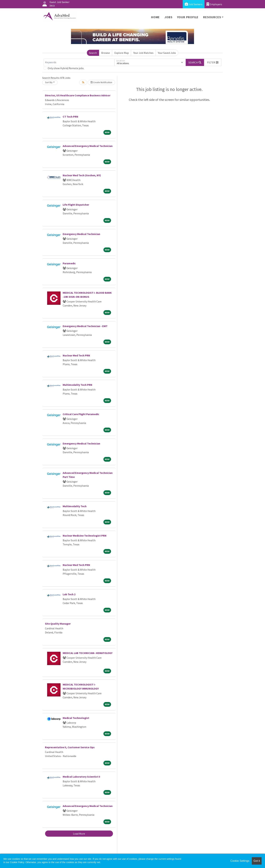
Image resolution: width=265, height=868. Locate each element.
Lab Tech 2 (69, 594)
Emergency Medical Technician (81, 234)
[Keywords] (79, 62)
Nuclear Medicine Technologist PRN (85, 536)
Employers (214, 4)
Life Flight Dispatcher (76, 205)
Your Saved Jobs (167, 53)
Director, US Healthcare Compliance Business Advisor (78, 95)
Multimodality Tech (75, 506)
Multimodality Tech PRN (77, 385)
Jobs (168, 17)
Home (155, 17)
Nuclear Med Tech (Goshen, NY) (82, 175)
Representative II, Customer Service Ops (70, 747)
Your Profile (188, 17)
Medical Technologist (76, 718)
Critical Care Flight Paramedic (81, 414)
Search (93, 53)
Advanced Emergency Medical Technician (88, 146)
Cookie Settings (240, 861)
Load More (79, 834)
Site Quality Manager (58, 624)
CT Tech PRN (70, 117)
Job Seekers (194, 4)
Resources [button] (212, 17)
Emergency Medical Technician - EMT (85, 326)
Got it (257, 861)
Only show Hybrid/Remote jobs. (66, 68)
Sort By (49, 82)
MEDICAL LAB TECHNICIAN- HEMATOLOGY (88, 653)
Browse (106, 53)
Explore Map (122, 53)
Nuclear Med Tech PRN (76, 355)
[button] (213, 62)
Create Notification (101, 82)
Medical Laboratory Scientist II (81, 777)
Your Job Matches (143, 53)
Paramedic (69, 263)
